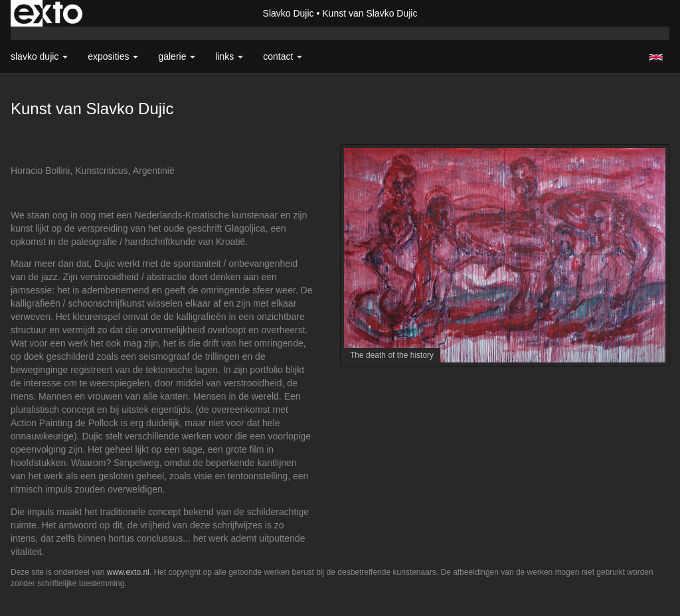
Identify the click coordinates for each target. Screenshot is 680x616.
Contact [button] (283, 56)
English (656, 57)
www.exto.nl (128, 572)
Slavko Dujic (289, 13)
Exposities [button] (113, 56)
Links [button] (229, 56)
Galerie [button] (177, 56)
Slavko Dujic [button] (39, 56)
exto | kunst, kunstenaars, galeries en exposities (48, 13)
